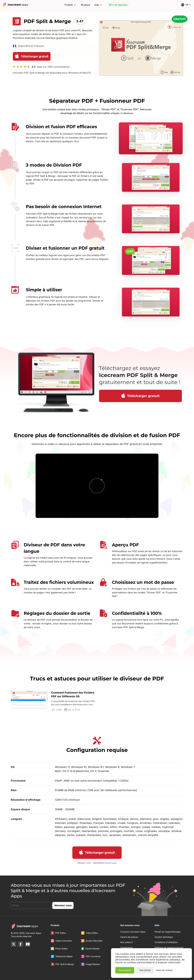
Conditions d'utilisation (166, 942)
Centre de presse (129, 937)
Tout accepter (125, 970)
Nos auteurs (126, 942)
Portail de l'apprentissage (167, 932)
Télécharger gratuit (31, 56)
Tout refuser (145, 970)
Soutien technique (164, 937)
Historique (111, 863)
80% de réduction (118, 5)
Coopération (127, 948)
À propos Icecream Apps (133, 932)
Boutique (85, 5)
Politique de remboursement (169, 948)
